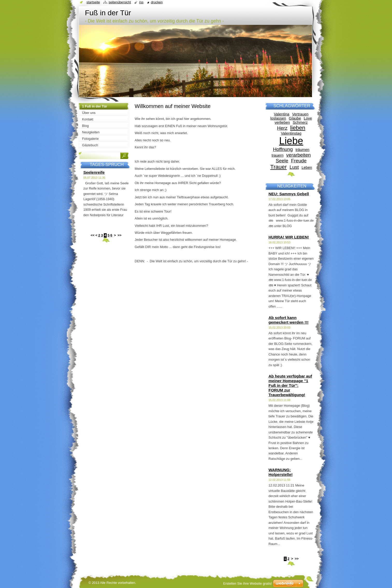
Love (308, 118)
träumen (302, 150)
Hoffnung (283, 149)
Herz (282, 128)
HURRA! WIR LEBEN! (289, 237)
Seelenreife (94, 172)
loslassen (278, 118)
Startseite (93, 2)
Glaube (295, 118)
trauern (278, 155)
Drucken (157, 2)
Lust (294, 167)
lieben (298, 128)
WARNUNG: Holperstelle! (281, 472)
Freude (299, 161)
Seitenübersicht (120, 2)
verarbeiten (299, 155)
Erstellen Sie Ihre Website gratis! (248, 583)
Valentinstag (291, 133)
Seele (282, 161)
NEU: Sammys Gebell (289, 194)
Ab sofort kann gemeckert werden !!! (289, 320)
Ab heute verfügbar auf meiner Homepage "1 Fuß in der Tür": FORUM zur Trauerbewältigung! (290, 385)
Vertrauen (300, 114)
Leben (307, 168)
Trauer (279, 167)
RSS (141, 2)
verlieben (282, 122)
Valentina (282, 114)
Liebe (291, 141)
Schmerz (300, 122)
